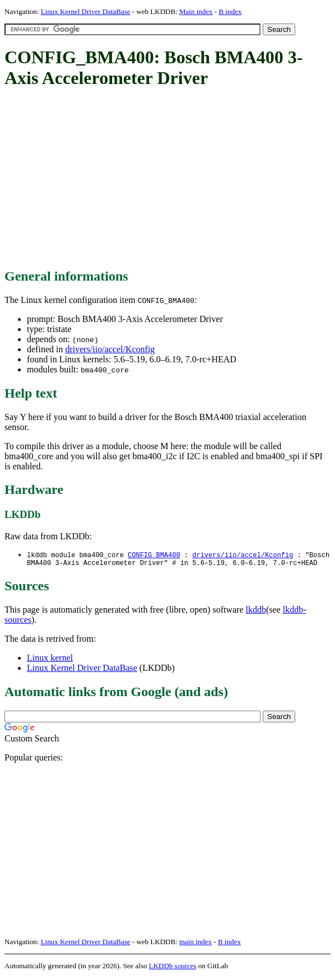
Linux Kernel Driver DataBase (86, 11)
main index (196, 944)
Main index (196, 11)
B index (230, 11)
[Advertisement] (170, 179)
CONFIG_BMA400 (154, 555)
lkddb (256, 612)
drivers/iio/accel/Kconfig (110, 349)
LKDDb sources (173, 968)
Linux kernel (50, 660)
